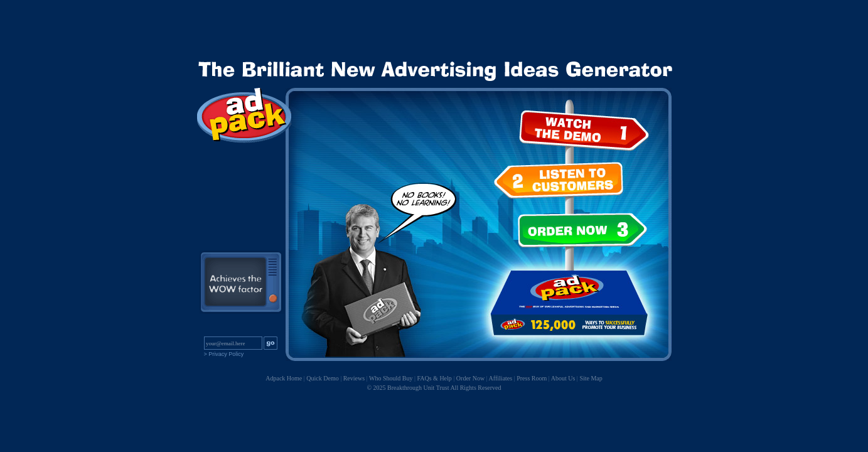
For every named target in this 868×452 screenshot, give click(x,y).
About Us (563, 378)
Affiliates (501, 378)
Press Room (532, 378)
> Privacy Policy (224, 354)
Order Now (470, 378)
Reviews (354, 378)
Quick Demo (322, 378)
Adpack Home (284, 378)
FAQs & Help (434, 378)
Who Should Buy (391, 378)
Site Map (591, 378)
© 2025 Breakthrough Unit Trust (408, 388)
